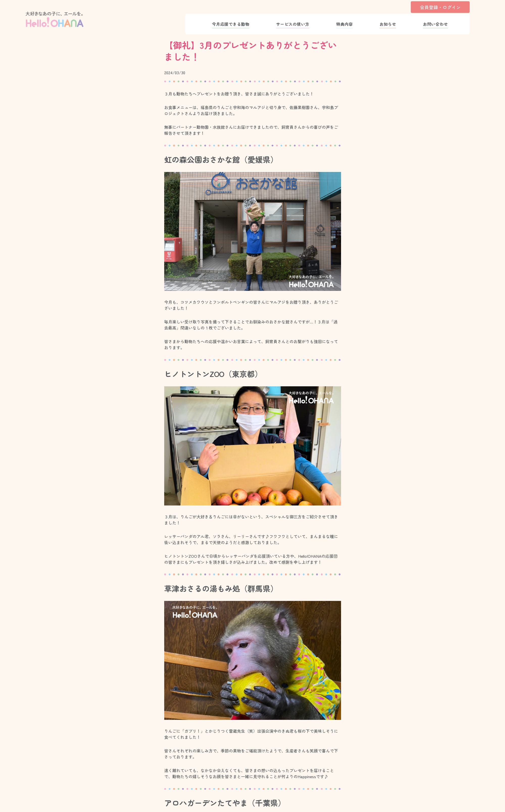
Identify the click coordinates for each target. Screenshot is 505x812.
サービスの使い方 (293, 24)
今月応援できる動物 (231, 24)
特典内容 (345, 24)
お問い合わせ (435, 24)
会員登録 (440, 7)
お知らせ (388, 24)
